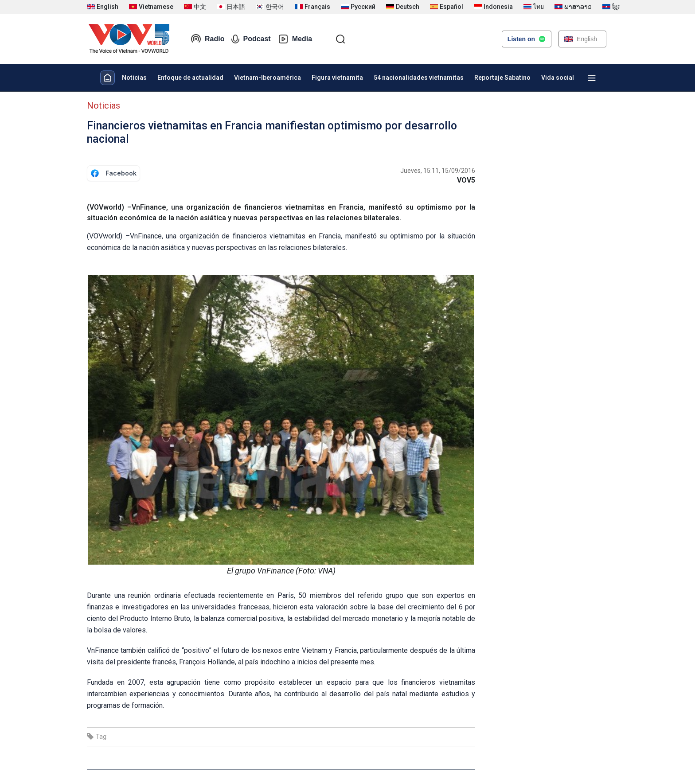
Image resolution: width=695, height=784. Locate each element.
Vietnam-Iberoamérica (267, 78)
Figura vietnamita (337, 78)
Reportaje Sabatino (502, 78)
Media (295, 39)
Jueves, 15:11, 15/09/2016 (438, 171)
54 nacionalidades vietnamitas (419, 78)
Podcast (251, 39)
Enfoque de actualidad (190, 78)
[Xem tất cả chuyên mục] (592, 78)
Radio (207, 39)
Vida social (558, 78)
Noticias (134, 78)
